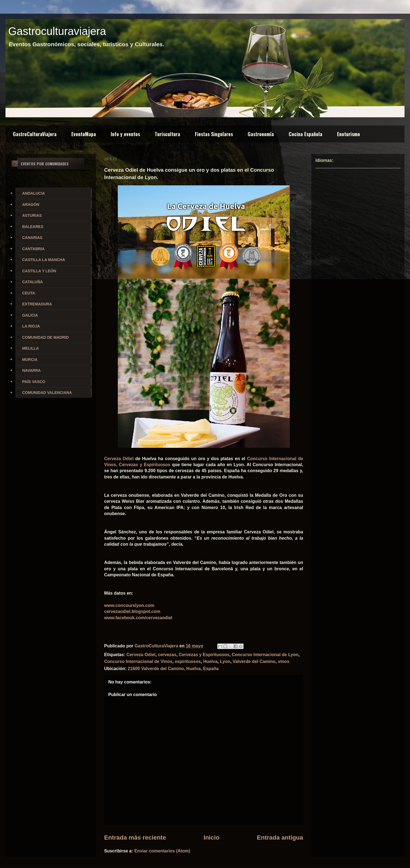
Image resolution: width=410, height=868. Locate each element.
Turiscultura (167, 134)
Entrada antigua (280, 838)
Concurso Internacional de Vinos (138, 661)
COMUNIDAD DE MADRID (45, 337)
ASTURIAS (32, 215)
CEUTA (29, 293)
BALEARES (33, 227)
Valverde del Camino (254, 661)
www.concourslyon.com (129, 605)
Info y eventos (125, 134)
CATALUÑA (33, 282)
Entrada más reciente (135, 838)
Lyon (225, 661)
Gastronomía (261, 134)
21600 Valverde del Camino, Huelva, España (173, 669)
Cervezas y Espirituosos (204, 655)
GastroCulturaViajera (35, 134)
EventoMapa (84, 134)
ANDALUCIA (33, 193)
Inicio (211, 838)
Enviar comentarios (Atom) (162, 851)
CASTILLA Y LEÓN (39, 271)
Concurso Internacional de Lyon (265, 655)
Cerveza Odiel (119, 459)
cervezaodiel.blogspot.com (132, 611)
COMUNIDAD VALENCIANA (47, 393)
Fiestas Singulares (214, 134)
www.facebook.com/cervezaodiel (138, 618)
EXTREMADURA (37, 304)
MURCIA (30, 360)
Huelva (210, 661)
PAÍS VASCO (34, 382)
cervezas (167, 655)
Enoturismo (348, 134)
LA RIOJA (31, 326)
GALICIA (30, 315)
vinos (284, 661)
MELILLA (30, 348)
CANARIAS (32, 238)
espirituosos (188, 661)
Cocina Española (305, 134)
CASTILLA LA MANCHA (44, 260)
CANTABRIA (33, 249)
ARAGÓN (31, 204)
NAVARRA (31, 370)
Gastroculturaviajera (57, 31)
